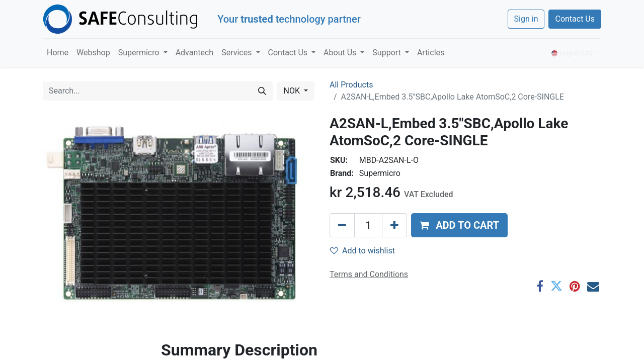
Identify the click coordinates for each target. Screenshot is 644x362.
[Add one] (394, 225)
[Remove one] (342, 225)
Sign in (526, 19)
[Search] (262, 91)
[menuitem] (58, 53)
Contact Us (575, 19)
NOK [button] (292, 91)
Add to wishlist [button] (363, 251)
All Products (351, 85)
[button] (459, 225)
